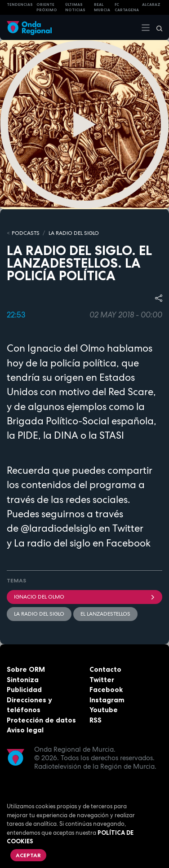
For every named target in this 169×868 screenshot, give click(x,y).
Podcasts (26, 233)
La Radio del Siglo (74, 233)
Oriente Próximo (47, 7)
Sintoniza (23, 680)
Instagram (107, 700)
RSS (96, 720)
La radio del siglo (52, 543)
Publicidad (24, 690)
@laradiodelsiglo (59, 528)
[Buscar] (156, 27)
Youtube (104, 710)
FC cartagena (127, 7)
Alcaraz (151, 4)
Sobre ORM (26, 669)
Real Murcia (102, 7)
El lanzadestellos (105, 614)
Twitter (102, 680)
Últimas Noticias (75, 7)
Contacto (105, 669)
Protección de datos (41, 720)
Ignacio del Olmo (84, 597)
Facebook (106, 690)
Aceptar (28, 855)
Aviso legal (25, 730)
